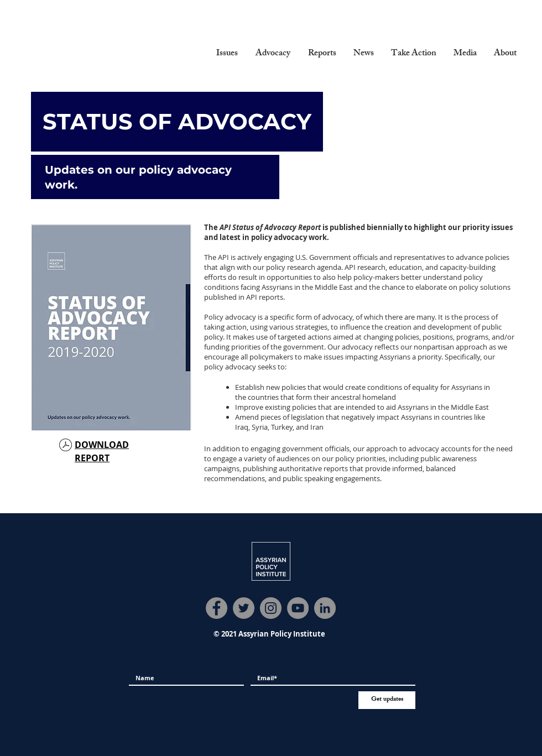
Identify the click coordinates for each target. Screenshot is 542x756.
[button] (227, 54)
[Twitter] (244, 608)
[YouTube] (298, 608)
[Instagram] (271, 608)
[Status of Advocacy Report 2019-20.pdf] (66, 446)
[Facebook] (217, 608)
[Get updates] (387, 700)
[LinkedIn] (325, 608)
